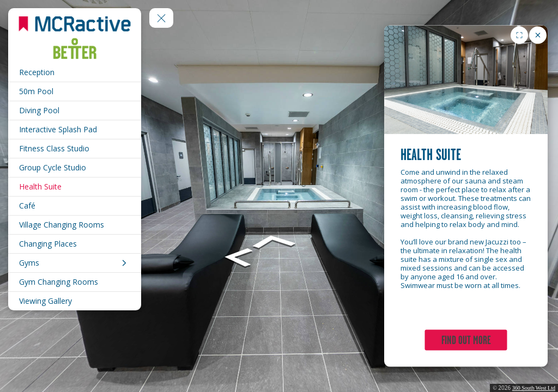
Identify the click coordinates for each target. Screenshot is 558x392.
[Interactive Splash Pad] (75, 130)
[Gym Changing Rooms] (75, 282)
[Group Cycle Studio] (75, 168)
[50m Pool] (75, 91)
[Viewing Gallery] (75, 301)
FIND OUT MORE (466, 340)
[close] (538, 35)
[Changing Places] (75, 244)
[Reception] (75, 72)
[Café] (75, 206)
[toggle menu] (161, 18)
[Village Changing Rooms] (75, 225)
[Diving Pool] (75, 111)
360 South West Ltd (534, 388)
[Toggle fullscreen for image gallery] (519, 35)
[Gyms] (75, 263)
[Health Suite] (75, 187)
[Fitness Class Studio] (75, 149)
